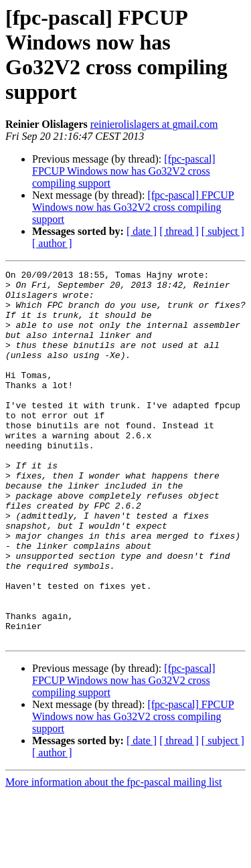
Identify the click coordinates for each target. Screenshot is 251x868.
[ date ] (142, 231)
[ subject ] (223, 231)
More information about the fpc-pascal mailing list (113, 856)
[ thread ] (179, 231)
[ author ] (52, 243)
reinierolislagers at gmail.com (154, 124)
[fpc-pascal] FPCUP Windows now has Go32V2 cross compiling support (124, 171)
